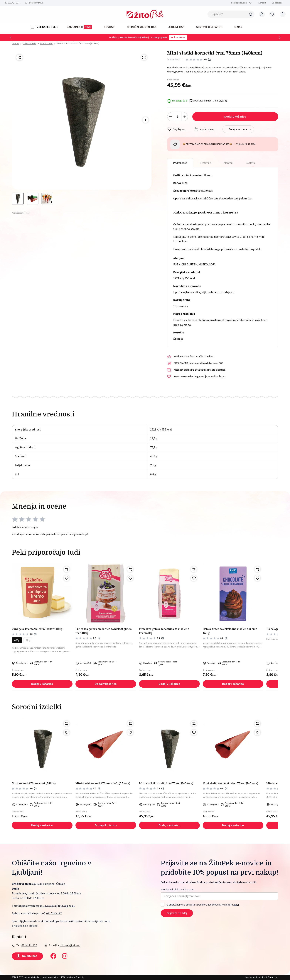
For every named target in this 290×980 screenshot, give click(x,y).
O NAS (238, 27)
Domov (15, 44)
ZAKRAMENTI (79, 27)
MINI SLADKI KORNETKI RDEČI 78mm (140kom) (230, 783)
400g (17, 640)
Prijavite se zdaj (177, 913)
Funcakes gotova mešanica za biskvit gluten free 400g (104, 631)
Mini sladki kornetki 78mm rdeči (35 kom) (103, 783)
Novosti (109, 27)
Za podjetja (277, 3)
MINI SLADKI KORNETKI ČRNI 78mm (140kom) (78, 44)
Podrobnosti (180, 163)
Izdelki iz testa (29, 44)
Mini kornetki (46, 44)
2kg (28, 640)
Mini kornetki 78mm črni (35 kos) (34, 783)
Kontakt (262, 3)
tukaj (236, 905)
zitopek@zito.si (36, 3)
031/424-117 (14, 3)
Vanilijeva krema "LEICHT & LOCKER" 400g (37, 629)
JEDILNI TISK (176, 27)
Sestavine (205, 163)
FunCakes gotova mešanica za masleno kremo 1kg (164, 631)
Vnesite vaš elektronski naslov (177, 890)
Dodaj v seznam (241, 129)
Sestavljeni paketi (209, 27)
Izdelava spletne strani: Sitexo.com (262, 977)
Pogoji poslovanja (239, 3)
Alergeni (228, 163)
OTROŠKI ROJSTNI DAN (142, 27)
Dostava (250, 163)
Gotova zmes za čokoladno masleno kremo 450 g (230, 631)
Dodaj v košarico (235, 117)
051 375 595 (47, 906)
